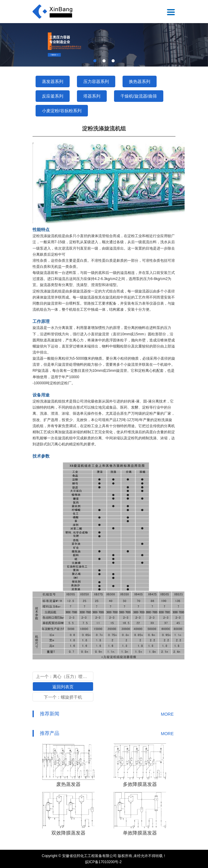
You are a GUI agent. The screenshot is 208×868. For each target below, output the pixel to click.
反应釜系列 (53, 96)
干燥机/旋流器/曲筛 (139, 96)
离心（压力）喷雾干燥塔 (76, 676)
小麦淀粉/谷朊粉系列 (62, 111)
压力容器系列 (96, 81)
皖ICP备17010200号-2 (103, 862)
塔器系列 (92, 96)
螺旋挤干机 (71, 697)
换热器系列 (140, 81)
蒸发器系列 (53, 81)
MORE (167, 714)
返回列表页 (63, 687)
